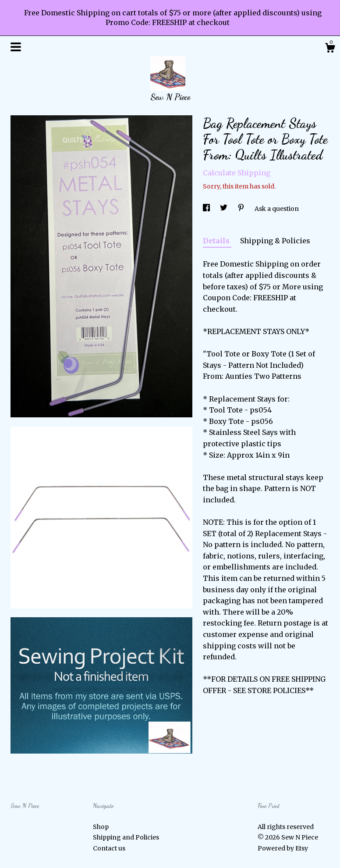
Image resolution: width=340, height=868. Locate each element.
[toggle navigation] (16, 47)
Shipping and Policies (126, 837)
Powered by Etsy (283, 848)
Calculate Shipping (237, 173)
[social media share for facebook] (207, 209)
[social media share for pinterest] (242, 209)
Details (217, 241)
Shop (101, 827)
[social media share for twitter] (224, 209)
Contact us (109, 848)
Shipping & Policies (275, 241)
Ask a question (277, 209)
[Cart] (330, 49)
